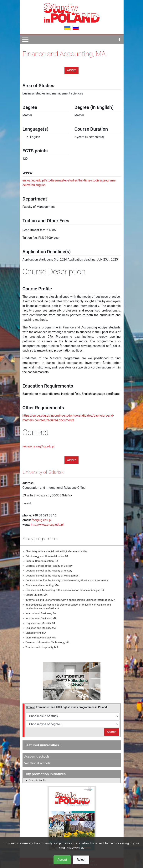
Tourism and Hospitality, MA (42, 647)
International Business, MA (41, 618)
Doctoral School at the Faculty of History (49, 571)
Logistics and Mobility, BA (41, 623)
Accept (62, 860)
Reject (81, 860)
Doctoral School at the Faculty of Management (53, 576)
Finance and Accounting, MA (42, 585)
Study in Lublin (38, 780)
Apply (71, 70)
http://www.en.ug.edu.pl (47, 525)
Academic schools (37, 756)
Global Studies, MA (37, 595)
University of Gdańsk (43, 472)
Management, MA (36, 633)
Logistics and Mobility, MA (41, 628)
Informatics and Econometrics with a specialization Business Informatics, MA (71, 600)
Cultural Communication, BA (42, 561)
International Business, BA (41, 613)
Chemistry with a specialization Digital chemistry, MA (56, 551)
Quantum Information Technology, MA (48, 642)
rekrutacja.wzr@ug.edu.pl (38, 446)
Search (112, 732)
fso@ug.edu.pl (42, 520)
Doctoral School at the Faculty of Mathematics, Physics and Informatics (67, 580)
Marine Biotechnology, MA (41, 637)
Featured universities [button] (43, 745)
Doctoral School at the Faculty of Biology (49, 566)
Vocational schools (37, 763)
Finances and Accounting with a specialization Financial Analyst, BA (65, 590)
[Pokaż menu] (25, 40)
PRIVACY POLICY (75, 848)
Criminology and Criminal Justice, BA (47, 556)
